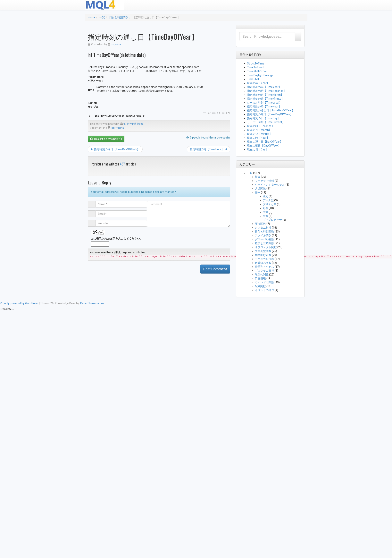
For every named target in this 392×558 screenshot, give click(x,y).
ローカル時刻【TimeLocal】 (264, 103)
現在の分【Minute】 (260, 134)
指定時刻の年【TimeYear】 (264, 87)
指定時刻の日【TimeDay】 (264, 118)
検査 (258, 177)
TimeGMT (253, 79)
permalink (118, 128)
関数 (265, 212)
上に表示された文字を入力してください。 (117, 239)
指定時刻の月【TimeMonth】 (265, 95)
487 (122, 164)
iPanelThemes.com (92, 303)
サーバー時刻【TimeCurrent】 (266, 122)
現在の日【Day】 (258, 149)
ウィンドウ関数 (264, 282)
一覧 (102, 17)
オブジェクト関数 (266, 247)
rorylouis (116, 44)
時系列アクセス (264, 267)
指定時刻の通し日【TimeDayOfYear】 (271, 110)
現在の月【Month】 (259, 130)
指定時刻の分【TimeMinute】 (266, 99)
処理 (265, 208)
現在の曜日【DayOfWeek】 (264, 146)
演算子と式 (270, 204)
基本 (258, 192)
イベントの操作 (264, 290)
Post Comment (215, 269)
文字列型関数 (263, 251)
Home (91, 17)
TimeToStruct (256, 67)
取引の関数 (262, 275)
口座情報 (260, 278)
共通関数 (260, 189)
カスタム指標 (263, 228)
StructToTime (256, 63)
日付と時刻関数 (119, 17)
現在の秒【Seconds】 (261, 126)
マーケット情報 (264, 181)
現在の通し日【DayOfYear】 (265, 142)
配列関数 (260, 286)
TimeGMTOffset (257, 71)
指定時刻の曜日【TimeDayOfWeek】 (115, 149)
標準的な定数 (263, 255)
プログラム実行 (264, 271)
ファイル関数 (263, 235)
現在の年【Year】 (258, 83)
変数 (265, 216)
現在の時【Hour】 (258, 138)
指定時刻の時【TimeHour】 (209, 149)
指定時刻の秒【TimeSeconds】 (267, 91)
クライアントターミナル (270, 185)
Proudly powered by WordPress (19, 303)
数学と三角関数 (264, 243)
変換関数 (260, 224)
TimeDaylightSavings (260, 75)
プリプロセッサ (272, 220)
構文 (265, 196)
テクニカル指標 (264, 259)
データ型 (268, 200)
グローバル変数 (264, 239)
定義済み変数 (263, 263)
